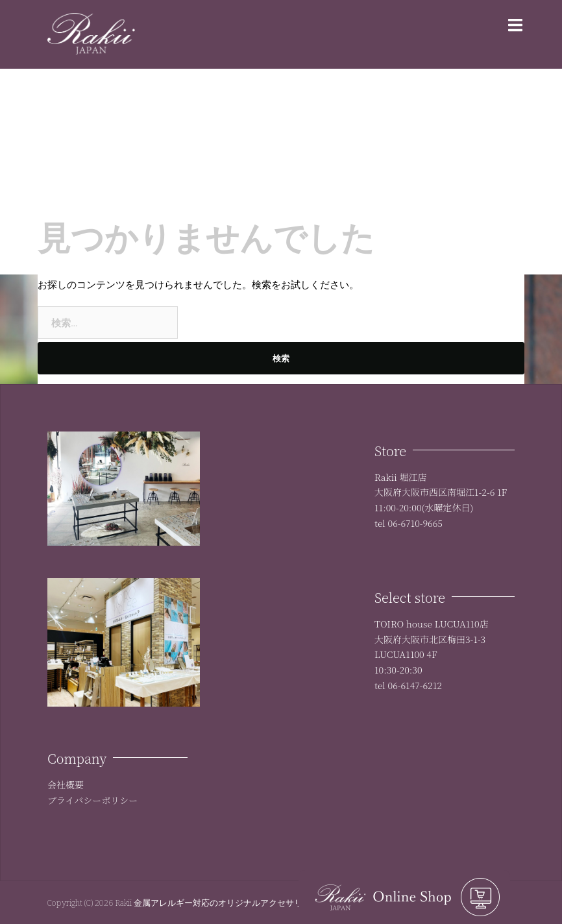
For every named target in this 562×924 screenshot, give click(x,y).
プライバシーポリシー (92, 800)
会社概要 (66, 784)
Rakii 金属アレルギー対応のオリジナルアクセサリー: (215, 903)
